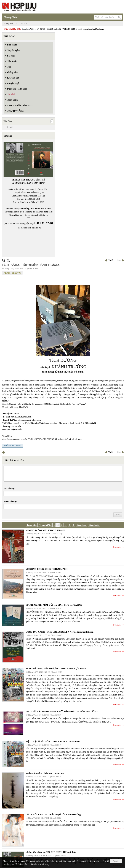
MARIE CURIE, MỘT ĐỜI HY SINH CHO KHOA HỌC (54, 605)
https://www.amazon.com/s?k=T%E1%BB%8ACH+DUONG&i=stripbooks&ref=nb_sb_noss (42, 439)
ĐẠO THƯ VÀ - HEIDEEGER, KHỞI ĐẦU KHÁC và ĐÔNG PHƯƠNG (62, 711)
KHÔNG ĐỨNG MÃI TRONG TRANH (45, 530)
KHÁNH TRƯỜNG (12, 273)
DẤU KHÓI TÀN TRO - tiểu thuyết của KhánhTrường (53, 814)
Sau (119, 260)
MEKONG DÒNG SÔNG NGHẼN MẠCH (46, 569)
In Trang (4, 452)
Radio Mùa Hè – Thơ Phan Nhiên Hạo (45, 773)
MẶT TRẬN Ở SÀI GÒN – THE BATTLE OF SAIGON (53, 741)
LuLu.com (46, 209)
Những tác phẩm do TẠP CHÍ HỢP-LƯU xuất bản (51, 852)
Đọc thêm (117, 547)
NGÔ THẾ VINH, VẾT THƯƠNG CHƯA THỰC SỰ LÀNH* (56, 669)
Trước (111, 260)
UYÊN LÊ (8, 127)
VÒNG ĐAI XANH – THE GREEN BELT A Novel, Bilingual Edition (60, 632)
